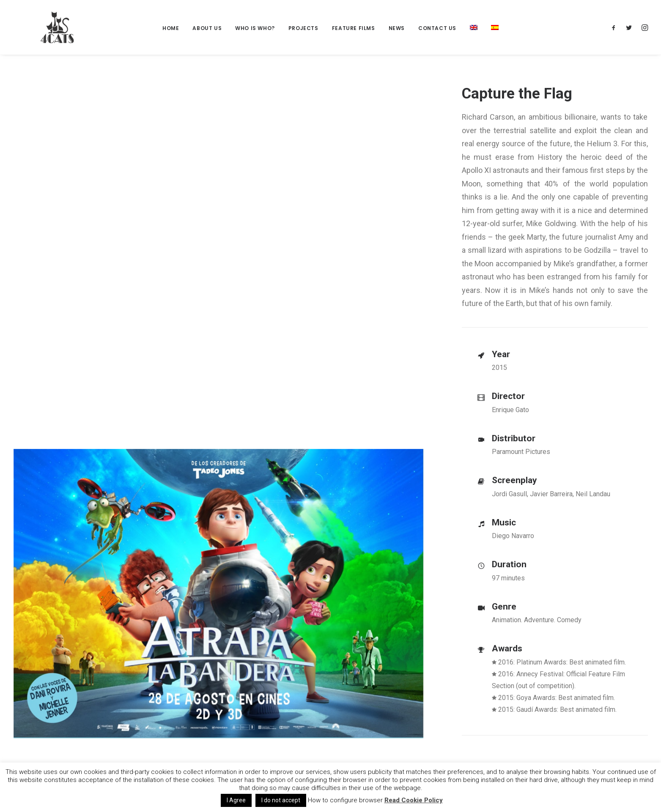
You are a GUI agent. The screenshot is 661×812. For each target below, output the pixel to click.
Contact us (437, 28)
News (397, 28)
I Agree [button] (236, 800)
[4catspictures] (47, 27)
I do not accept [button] (281, 800)
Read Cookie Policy (414, 800)
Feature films (354, 28)
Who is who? (255, 28)
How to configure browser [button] (345, 800)
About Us (207, 28)
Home (171, 28)
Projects (303, 28)
